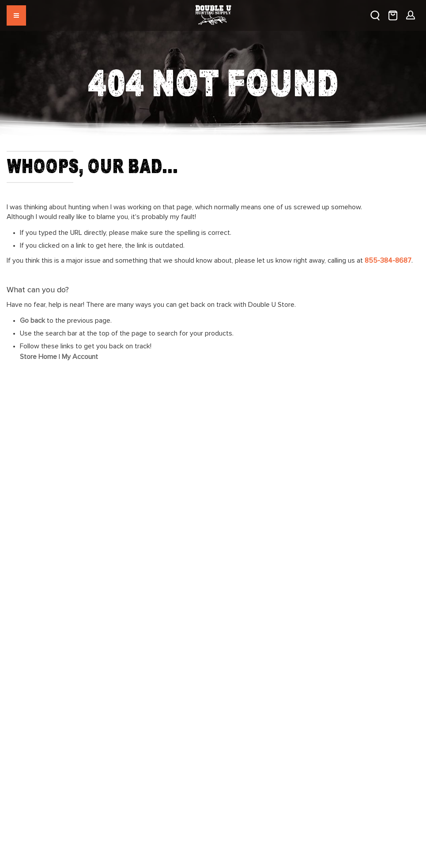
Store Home (38, 357)
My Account (80, 357)
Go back (32, 321)
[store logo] (213, 11)
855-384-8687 (388, 260)
